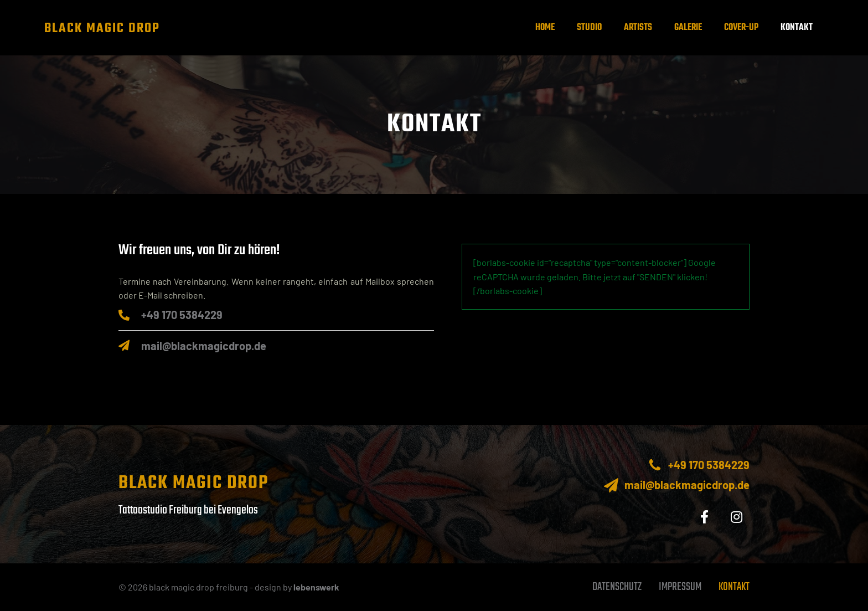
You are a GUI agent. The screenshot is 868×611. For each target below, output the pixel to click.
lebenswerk (316, 587)
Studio (589, 28)
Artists (638, 28)
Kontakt (797, 28)
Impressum (680, 587)
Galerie (688, 28)
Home (545, 28)
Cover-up (741, 28)
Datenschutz (617, 587)
